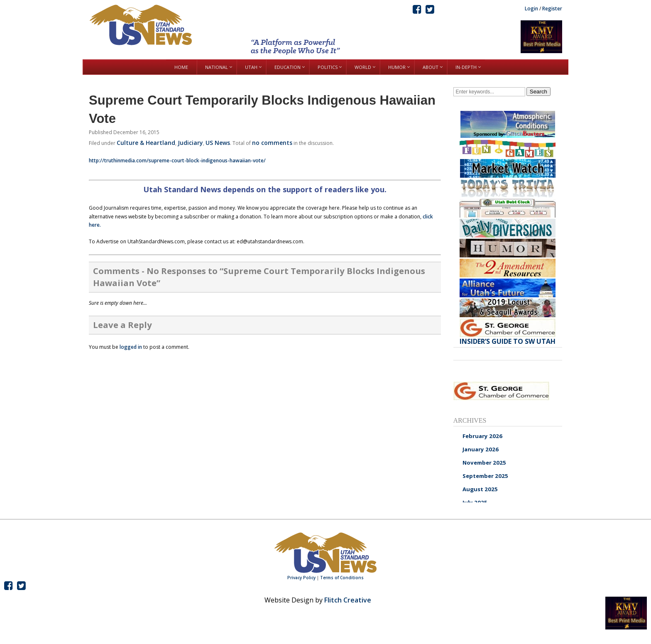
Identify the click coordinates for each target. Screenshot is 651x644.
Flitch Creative (348, 600)
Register (552, 9)
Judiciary (190, 143)
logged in (131, 347)
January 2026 (481, 449)
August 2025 (480, 489)
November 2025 (484, 463)
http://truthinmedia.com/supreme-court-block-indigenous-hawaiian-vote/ (177, 160)
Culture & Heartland (146, 143)
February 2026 (482, 436)
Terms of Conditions (342, 578)
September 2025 (485, 476)
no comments (272, 143)
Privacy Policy (301, 578)
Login (531, 9)
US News (218, 143)
